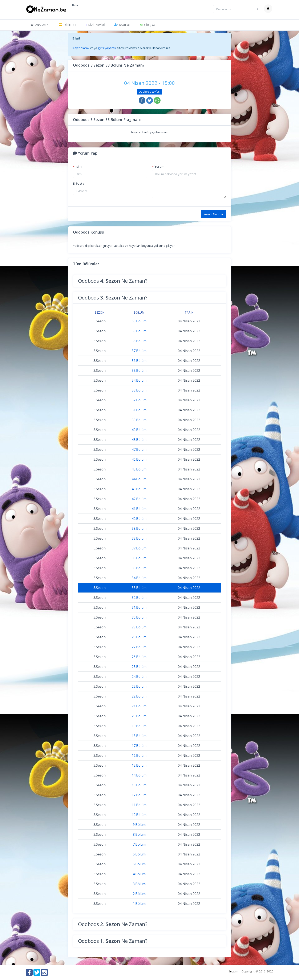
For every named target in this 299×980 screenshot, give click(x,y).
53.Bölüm (139, 390)
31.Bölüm (139, 607)
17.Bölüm (139, 746)
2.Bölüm (139, 894)
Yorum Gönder (214, 214)
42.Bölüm (139, 499)
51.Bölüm (139, 410)
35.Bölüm (139, 568)
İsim (77, 166)
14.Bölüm (139, 775)
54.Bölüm (139, 380)
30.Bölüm (139, 617)
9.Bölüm (139, 825)
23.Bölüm (139, 686)
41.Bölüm (139, 509)
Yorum (158, 166)
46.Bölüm (139, 459)
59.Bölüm (139, 331)
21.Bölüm (139, 706)
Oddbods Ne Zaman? (113, 281)
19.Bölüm (139, 726)
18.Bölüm (139, 736)
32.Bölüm (139, 598)
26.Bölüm (139, 657)
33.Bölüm (139, 588)
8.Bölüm (139, 834)
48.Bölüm (139, 440)
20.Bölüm (139, 716)
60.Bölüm (139, 321)
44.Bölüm (139, 479)
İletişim (233, 971)
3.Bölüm (139, 884)
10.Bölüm (139, 815)
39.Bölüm (139, 528)
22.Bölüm (139, 696)
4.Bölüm (139, 874)
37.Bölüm (139, 548)
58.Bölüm (139, 341)
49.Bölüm (139, 430)
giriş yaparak (107, 48)
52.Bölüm (139, 400)
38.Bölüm (139, 538)
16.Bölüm (139, 755)
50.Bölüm (139, 420)
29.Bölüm (139, 627)
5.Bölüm (139, 864)
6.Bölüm (139, 854)
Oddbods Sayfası (149, 92)
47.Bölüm (139, 449)
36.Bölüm (139, 558)
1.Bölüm (139, 904)
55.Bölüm (139, 370)
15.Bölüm (139, 765)
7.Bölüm (139, 844)
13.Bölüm (139, 785)
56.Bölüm (139, 361)
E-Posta (79, 183)
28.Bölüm (139, 637)
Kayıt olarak (81, 48)
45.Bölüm (139, 469)
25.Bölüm (139, 667)
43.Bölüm (139, 489)
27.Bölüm (139, 647)
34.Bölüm (139, 578)
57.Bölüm (139, 351)
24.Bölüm (139, 677)
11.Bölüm (139, 805)
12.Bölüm (139, 795)
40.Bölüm (139, 519)
